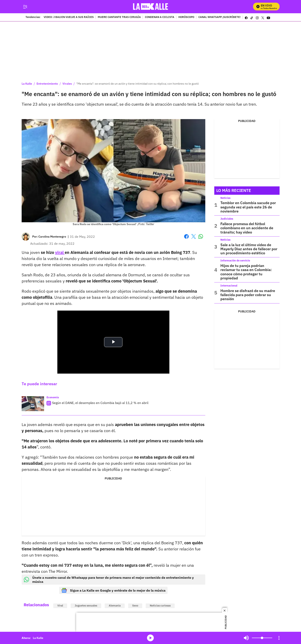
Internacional (229, 286)
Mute (246, 638)
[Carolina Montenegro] (52, 237)
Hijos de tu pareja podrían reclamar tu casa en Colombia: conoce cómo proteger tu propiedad (246, 272)
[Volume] (262, 638)
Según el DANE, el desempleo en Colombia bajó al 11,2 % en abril (100, 403)
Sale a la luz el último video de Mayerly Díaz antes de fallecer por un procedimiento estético (249, 249)
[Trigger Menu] (25, 7)
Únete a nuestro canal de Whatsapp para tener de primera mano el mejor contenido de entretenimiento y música (109, 580)
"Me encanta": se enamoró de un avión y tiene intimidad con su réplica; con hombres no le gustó (138, 84)
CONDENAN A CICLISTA (160, 17)
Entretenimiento (47, 84)
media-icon (150, 638)
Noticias (225, 198)
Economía (53, 397)
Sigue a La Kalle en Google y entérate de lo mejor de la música (113, 590)
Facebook (186, 236)
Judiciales (227, 219)
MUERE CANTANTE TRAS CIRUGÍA (119, 17)
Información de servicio (235, 261)
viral (60, 252)
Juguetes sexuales (86, 606)
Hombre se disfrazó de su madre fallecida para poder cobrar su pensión (248, 295)
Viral (60, 606)
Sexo (135, 606)
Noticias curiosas (160, 606)
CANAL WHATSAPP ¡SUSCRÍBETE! (219, 17)
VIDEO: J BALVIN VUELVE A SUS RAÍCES (69, 17)
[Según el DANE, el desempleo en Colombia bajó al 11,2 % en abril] (33, 404)
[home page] (150, 7)
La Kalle (27, 84)
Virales (67, 84)
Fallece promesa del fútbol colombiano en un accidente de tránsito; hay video (247, 228)
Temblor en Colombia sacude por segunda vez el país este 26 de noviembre (248, 207)
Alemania (115, 606)
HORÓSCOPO (186, 17)
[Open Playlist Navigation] (279, 638)
